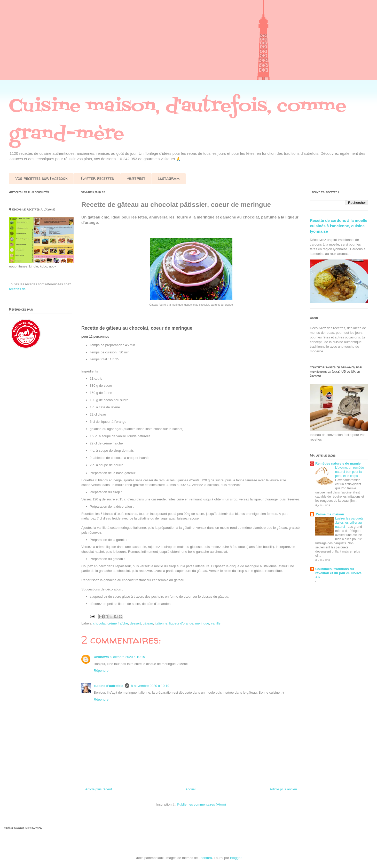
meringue (202, 623)
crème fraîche (118, 623)
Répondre (101, 671)
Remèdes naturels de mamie (338, 463)
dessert (135, 623)
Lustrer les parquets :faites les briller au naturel (349, 523)
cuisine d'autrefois (108, 686)
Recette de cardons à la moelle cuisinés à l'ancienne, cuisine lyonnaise (339, 226)
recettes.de (17, 289)
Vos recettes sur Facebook (41, 178)
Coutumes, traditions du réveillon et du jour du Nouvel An (339, 573)
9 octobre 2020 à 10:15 (128, 657)
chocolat (99, 623)
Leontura (205, 858)
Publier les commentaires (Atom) (202, 804)
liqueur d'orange (181, 623)
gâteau (148, 623)
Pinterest (136, 178)
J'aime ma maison (330, 514)
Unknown (101, 657)
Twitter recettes (97, 178)
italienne (161, 623)
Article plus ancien (284, 789)
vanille (216, 623)
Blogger (236, 858)
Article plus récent (99, 789)
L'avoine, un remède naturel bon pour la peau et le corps (349, 472)
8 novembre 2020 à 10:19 (150, 686)
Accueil (191, 789)
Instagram (169, 178)
